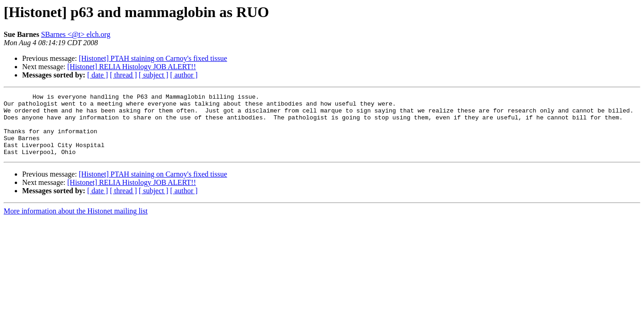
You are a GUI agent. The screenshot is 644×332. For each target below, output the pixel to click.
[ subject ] (154, 75)
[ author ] (184, 75)
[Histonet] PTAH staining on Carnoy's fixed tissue (153, 58)
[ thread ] (123, 75)
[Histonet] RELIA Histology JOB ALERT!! (132, 67)
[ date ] (98, 75)
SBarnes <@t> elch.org (76, 34)
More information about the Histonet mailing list (76, 223)
